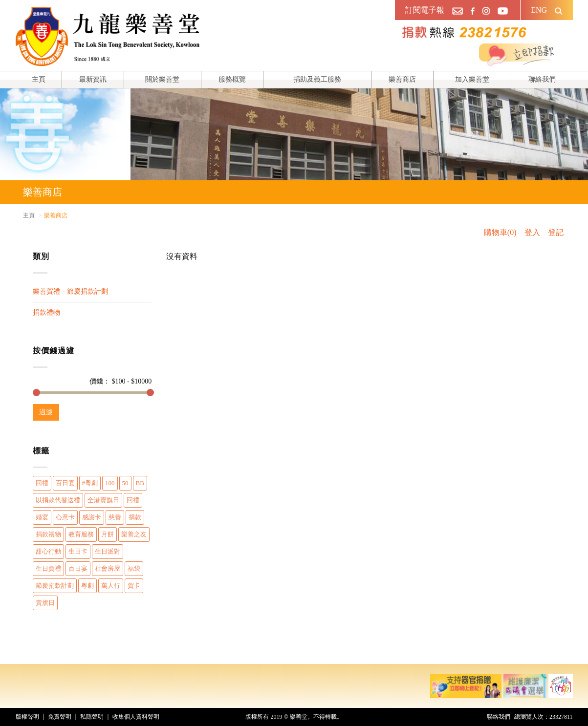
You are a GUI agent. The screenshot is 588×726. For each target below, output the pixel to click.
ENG (539, 10)
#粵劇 (90, 483)
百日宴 (65, 483)
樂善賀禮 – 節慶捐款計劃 (70, 291)
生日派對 (108, 551)
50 (125, 483)
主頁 (39, 79)
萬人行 (111, 586)
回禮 (42, 483)
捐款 (135, 517)
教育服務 (81, 534)
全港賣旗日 (103, 500)
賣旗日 (45, 603)
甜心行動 (48, 551)
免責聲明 (60, 717)
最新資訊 (93, 79)
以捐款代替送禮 (58, 500)
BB (140, 483)
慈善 (115, 517)
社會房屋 (108, 568)
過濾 (46, 412)
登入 (532, 232)
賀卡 (134, 586)
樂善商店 (402, 79)
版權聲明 (27, 717)
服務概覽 (232, 79)
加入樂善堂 (472, 79)
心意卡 (65, 517)
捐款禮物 (46, 312)
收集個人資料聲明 (136, 717)
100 (110, 483)
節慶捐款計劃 (55, 586)
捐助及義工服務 (317, 79)
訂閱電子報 (425, 10)
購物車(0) (500, 232)
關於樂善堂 (162, 79)
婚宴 (42, 517)
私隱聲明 (92, 717)
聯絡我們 (542, 79)
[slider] (36, 393)
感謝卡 (92, 517)
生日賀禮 (48, 568)
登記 (556, 232)
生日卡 (78, 551)
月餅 (108, 534)
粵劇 (87, 586)
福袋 (134, 568)
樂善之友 (134, 534)
